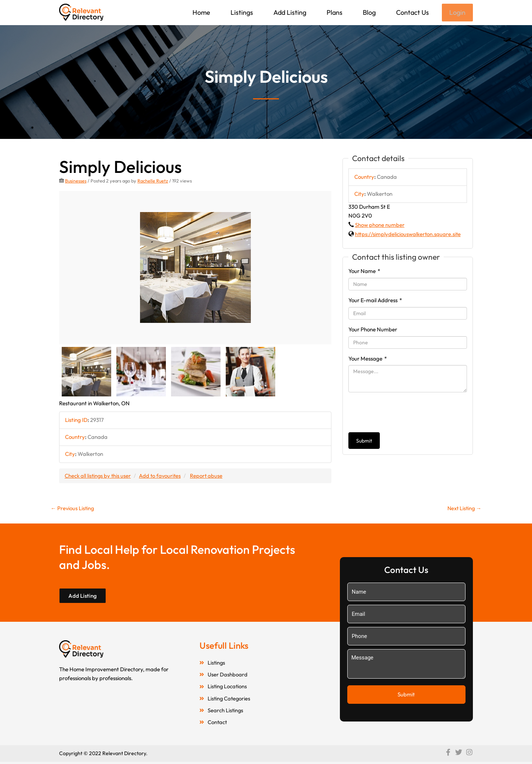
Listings (241, 12)
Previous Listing (73, 509)
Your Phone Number (373, 330)
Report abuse (209, 476)
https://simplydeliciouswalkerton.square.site (408, 235)
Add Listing (289, 12)
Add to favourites (161, 476)
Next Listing (463, 509)
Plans (334, 12)
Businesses (76, 181)
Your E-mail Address (375, 301)
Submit (364, 441)
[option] (195, 268)
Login (457, 13)
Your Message (368, 359)
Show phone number (380, 226)
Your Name (364, 272)
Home (201, 12)
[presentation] (405, 413)
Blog (369, 12)
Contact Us (412, 12)
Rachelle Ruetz (153, 181)
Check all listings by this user (98, 476)
